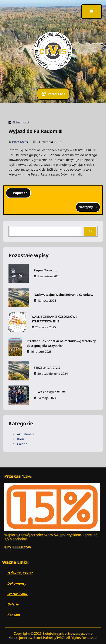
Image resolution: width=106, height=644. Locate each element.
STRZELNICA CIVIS (47, 368)
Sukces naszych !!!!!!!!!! (50, 392)
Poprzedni (21, 193)
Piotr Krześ (20, 142)
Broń (20, 439)
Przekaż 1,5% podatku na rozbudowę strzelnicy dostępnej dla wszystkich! (61, 343)
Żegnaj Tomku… (45, 270)
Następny (86, 207)
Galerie (22, 444)
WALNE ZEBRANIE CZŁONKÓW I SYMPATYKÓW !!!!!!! (54, 319)
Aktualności (21, 122)
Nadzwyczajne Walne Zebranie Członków (64, 295)
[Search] (90, 231)
